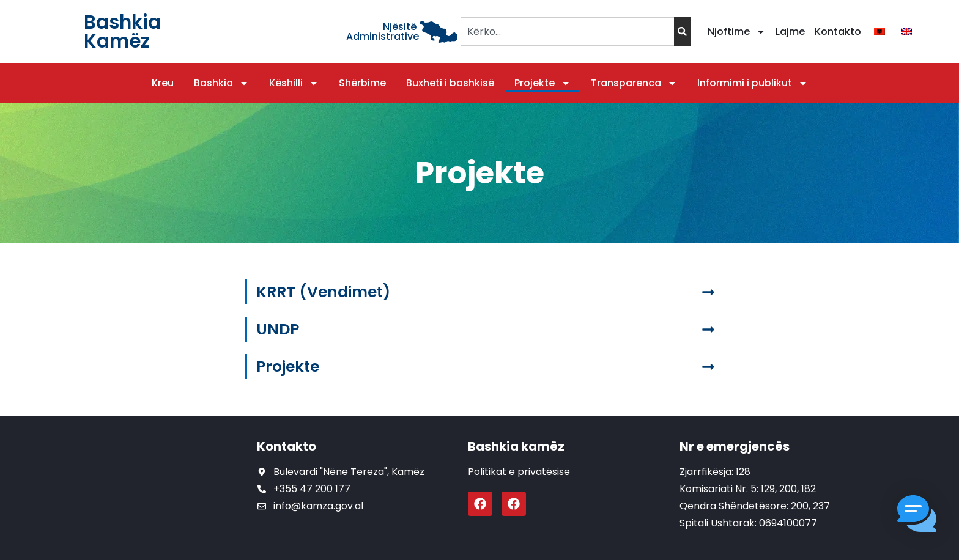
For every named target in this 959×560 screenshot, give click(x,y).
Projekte (542, 83)
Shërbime (362, 83)
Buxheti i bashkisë (450, 83)
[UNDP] (708, 330)
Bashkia (221, 83)
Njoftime (737, 32)
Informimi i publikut (753, 83)
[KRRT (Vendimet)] (708, 292)
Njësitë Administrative (383, 31)
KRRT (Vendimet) (323, 292)
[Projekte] (708, 367)
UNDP (278, 329)
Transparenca (634, 83)
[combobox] (567, 31)
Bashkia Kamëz (122, 31)
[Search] (682, 31)
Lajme (790, 31)
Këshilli (294, 83)
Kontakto (838, 31)
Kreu (163, 83)
